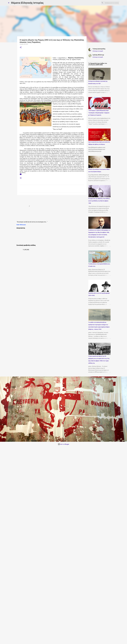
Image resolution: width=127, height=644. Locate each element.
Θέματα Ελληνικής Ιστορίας (27, 3)
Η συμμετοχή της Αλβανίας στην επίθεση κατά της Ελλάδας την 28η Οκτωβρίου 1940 (99, 201)
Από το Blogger (64, 444)
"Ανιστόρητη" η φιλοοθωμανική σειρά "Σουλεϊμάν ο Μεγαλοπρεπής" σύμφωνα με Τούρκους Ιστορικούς (99, 113)
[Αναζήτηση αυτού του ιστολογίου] (111, 3)
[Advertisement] (47, 208)
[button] (21, 47)
